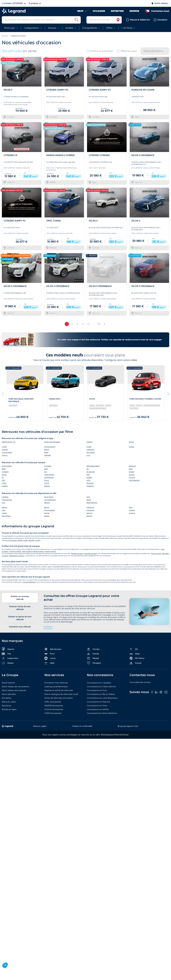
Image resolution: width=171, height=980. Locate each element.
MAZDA (47, 488)
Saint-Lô (89, 515)
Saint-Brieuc (6, 518)
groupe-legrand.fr (29, 584)
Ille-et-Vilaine (49, 499)
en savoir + (48, 629)
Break (46, 454)
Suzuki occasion (50, 553)
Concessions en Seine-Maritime (102, 715)
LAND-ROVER (49, 477)
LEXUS (47, 482)
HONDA (5, 488)
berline (20, 542)
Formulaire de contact (140, 684)
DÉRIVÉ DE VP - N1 (8, 444)
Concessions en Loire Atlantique (102, 700)
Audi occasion (156, 556)
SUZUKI (132, 477)
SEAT (131, 471)
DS (3, 480)
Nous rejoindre (9, 696)
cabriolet (31, 542)
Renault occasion (77, 556)
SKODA (132, 474)
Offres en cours (127, 53)
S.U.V (88, 457)
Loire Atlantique (50, 502)
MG (88, 471)
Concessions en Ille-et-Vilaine (101, 696)
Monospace (91, 454)
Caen (4, 512)
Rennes (47, 515)
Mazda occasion (38, 553)
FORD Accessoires (53, 715)
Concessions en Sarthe (98, 712)
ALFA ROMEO (7, 468)
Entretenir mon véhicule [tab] (20, 629)
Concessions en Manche (99, 704)
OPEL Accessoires (53, 704)
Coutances (90, 512)
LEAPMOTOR (49, 480)
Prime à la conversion (100, 53)
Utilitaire (89, 444)
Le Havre (132, 515)
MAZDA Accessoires (54, 708)
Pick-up (5, 457)
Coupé (89, 449)
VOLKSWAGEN (134, 482)
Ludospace (90, 452)
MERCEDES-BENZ (93, 468)
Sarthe (89, 502)
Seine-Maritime (92, 505)
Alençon (89, 518)
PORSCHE (90, 488)
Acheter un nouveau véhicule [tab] (20, 600)
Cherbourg (90, 510)
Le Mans (132, 512)
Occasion (161, 22)
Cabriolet (47, 457)
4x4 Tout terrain (50, 449)
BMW (4, 471)
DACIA (4, 477)
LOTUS (47, 485)
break (25, 542)
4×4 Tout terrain (11, 542)
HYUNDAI (48, 468)
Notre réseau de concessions (15, 689)
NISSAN (89, 480)
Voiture (131, 444)
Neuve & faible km (138, 22)
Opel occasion (27, 553)
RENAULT (132, 468)
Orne (88, 499)
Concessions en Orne (97, 708)
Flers (131, 510)
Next (168, 395)
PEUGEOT (90, 485)
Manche (47, 505)
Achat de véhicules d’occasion (59, 700)
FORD (4, 485)
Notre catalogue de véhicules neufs (61, 696)
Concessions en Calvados (99, 685)
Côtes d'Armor (7, 502)
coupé (37, 542)
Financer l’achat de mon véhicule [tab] (20, 610)
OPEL (88, 482)
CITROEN (5, 474)
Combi (4, 449)
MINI (88, 477)
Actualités (7, 700)
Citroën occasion (15, 553)
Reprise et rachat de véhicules (59, 693)
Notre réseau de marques (14, 693)
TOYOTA (132, 480)
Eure (3, 505)
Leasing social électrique (56, 689)
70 (99, 326)
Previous (3, 395)
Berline (47, 452)
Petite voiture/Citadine (52, 444)
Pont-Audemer (50, 512)
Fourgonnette (7, 454)
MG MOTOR (91, 474)
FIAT (3, 482)
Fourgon (5, 452)
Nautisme (6, 708)
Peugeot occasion (91, 556)
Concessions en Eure (97, 693)
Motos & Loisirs (9, 704)
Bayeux (4, 510)
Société (131, 449)
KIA (45, 474)
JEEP (46, 471)
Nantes (47, 518)
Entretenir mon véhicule (56, 685)
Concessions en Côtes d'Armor (101, 689)
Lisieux (4, 515)
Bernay (47, 510)
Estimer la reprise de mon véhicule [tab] (20, 620)
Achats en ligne (9, 712)
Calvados (5, 499)
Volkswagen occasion (17, 558)
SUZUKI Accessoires (54, 712)
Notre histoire (8, 685)
